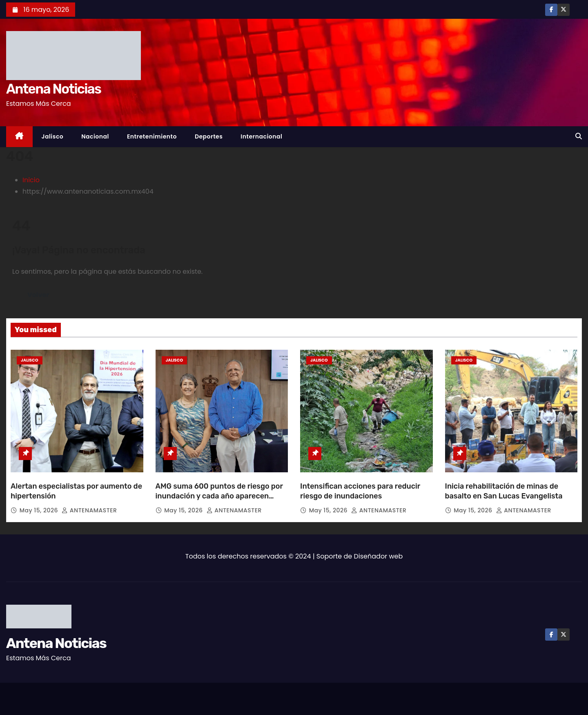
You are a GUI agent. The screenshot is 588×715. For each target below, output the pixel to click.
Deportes (209, 136)
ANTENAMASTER (89, 510)
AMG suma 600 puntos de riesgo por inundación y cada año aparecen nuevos (219, 496)
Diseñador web (379, 556)
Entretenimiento (152, 136)
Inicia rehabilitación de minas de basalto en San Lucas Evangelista (504, 491)
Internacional (261, 136)
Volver (38, 295)
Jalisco (53, 136)
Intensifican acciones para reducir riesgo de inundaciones (360, 491)
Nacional (95, 136)
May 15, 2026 (40, 510)
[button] (579, 136)
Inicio (31, 180)
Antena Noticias (53, 89)
